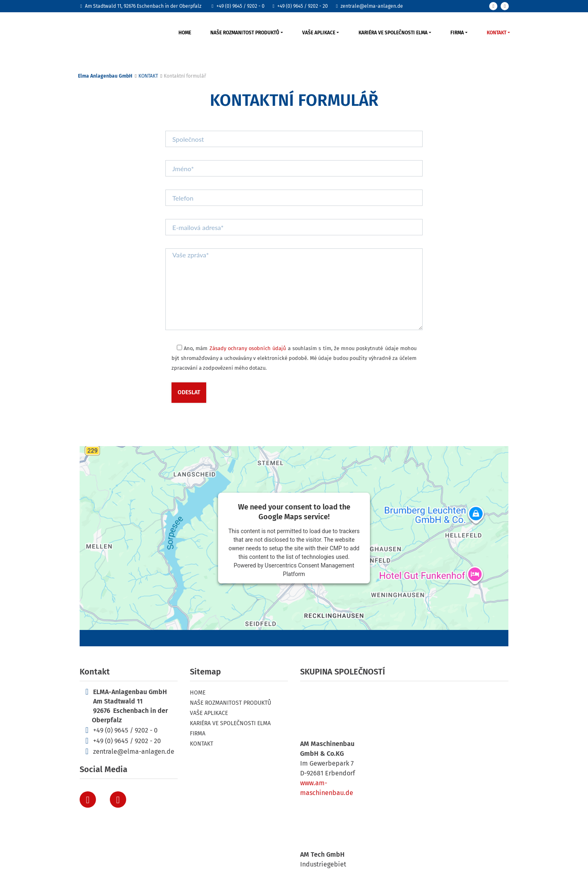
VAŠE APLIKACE (319, 33)
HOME (185, 33)
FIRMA (457, 33)
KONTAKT (497, 33)
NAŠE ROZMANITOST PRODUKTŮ (245, 33)
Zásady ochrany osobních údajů (248, 348)
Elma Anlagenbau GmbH (105, 76)
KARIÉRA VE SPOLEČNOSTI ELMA (393, 33)
